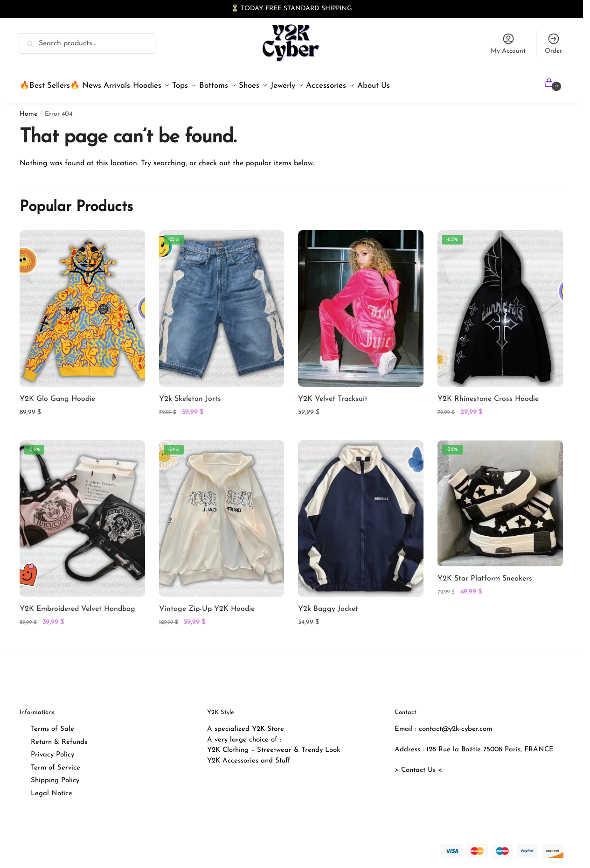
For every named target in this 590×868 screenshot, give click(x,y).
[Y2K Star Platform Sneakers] (500, 498)
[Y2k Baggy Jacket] (361, 513)
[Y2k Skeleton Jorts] (222, 303)
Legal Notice (52, 788)
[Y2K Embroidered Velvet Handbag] (82, 513)
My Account (508, 43)
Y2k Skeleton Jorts (190, 393)
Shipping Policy (55, 775)
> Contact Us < (418, 765)
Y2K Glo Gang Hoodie (57, 393)
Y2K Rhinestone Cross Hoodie (488, 393)
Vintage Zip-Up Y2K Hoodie (207, 603)
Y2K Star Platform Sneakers (485, 573)
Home (28, 108)
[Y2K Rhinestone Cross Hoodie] (500, 303)
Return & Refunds (59, 737)
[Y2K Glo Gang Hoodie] (82, 303)
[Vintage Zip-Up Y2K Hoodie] (222, 513)
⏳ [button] (235, 9)
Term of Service (56, 762)
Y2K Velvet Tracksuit (333, 393)
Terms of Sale (52, 724)
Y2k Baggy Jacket (328, 603)
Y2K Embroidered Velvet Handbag (77, 603)
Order (553, 43)
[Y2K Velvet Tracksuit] (361, 303)
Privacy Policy (52, 749)
